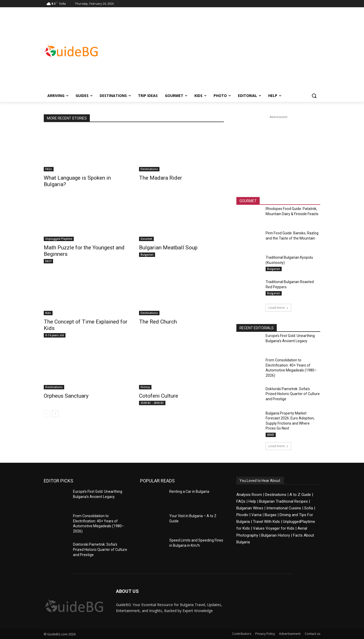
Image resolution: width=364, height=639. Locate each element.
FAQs (49, 169)
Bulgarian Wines (250, 508)
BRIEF (271, 435)
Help (252, 501)
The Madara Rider (161, 178)
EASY (48, 261)
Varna (256, 515)
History (145, 387)
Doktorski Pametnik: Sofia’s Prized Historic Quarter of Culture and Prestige (293, 394)
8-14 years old (55, 335)
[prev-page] (47, 414)
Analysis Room (249, 495)
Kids (48, 313)
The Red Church (158, 322)
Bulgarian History (276, 535)
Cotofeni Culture (159, 396)
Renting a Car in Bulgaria (189, 491)
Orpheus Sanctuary (66, 396)
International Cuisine (284, 508)
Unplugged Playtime (59, 239)
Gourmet (146, 239)
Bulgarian (147, 255)
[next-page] (55, 414)
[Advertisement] (223, 51)
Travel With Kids (266, 522)
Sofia (309, 508)
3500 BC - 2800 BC (152, 403)
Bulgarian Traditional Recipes (283, 501)
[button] (314, 96)
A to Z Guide (300, 495)
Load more (278, 308)
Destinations (149, 169)
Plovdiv (242, 515)
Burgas (271, 515)
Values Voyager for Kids (274, 528)
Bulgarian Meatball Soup (168, 248)
